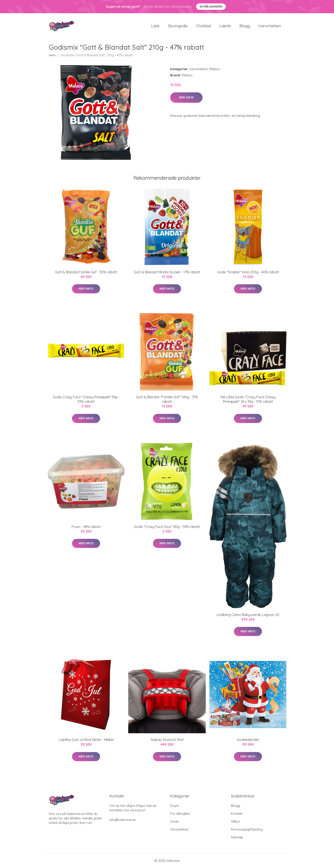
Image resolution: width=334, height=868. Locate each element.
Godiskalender (248, 740)
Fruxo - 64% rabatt (86, 527)
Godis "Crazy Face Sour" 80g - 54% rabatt (167, 527)
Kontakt (237, 814)
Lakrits (225, 26)
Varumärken (270, 26)
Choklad (203, 26)
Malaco (215, 69)
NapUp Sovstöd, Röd (167, 740)
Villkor (235, 821)
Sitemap (237, 837)
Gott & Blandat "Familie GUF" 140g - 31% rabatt (167, 399)
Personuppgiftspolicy (247, 829)
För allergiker (180, 814)
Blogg (245, 26)
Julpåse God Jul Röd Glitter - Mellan (86, 740)
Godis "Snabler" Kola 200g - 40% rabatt (248, 272)
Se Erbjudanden (211, 7)
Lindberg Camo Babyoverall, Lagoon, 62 (248, 615)
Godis (175, 821)
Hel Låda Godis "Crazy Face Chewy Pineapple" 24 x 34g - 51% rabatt (248, 399)
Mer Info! (186, 97)
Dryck (175, 806)
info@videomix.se (123, 820)
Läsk (155, 26)
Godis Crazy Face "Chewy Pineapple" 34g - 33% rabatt (86, 399)
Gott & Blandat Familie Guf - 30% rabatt (86, 272)
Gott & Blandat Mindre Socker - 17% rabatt (167, 272)
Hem (52, 55)
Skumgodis (178, 26)
